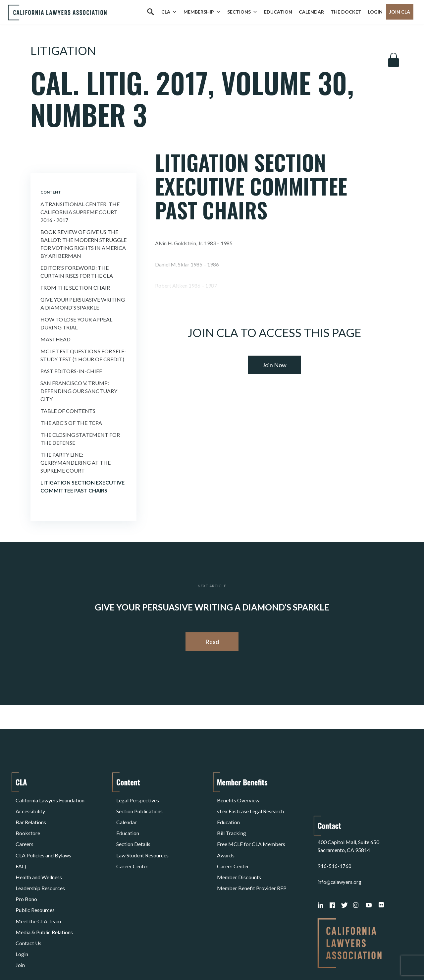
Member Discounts (239, 854)
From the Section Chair (75, 288)
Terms (44, 958)
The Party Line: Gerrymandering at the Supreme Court (76, 462)
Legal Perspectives (138, 799)
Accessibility (30, 807)
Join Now (274, 365)
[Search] (150, 12)
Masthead (55, 339)
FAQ (21, 846)
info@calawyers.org (340, 838)
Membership (202, 12)
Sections (242, 12)
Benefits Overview (238, 799)
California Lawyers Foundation (50, 799)
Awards (226, 838)
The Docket (346, 12)
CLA (169, 12)
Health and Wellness (39, 854)
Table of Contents (68, 411)
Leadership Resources (40, 862)
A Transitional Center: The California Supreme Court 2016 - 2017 (80, 212)
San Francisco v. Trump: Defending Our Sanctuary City (79, 391)
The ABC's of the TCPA (71, 423)
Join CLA (400, 12)
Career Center (132, 846)
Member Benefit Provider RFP (252, 862)
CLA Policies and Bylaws (43, 838)
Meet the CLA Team (38, 886)
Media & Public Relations (44, 894)
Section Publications (139, 807)
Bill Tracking (232, 822)
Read (212, 642)
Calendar (311, 12)
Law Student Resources (142, 838)
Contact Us (28, 902)
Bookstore (28, 822)
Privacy (70, 958)
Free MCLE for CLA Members (251, 830)
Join (20, 918)
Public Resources (35, 878)
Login (375, 12)
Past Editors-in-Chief (71, 371)
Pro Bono (26, 870)
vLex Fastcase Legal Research (250, 807)
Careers (25, 830)
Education (278, 12)
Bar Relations (31, 814)
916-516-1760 (335, 822)
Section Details (133, 830)
